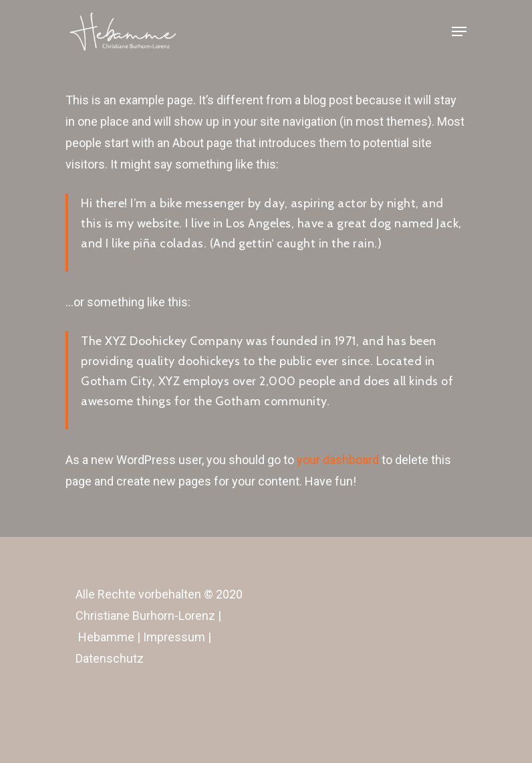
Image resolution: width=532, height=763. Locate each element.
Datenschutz (110, 658)
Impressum (174, 637)
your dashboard (338, 460)
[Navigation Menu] (459, 31)
